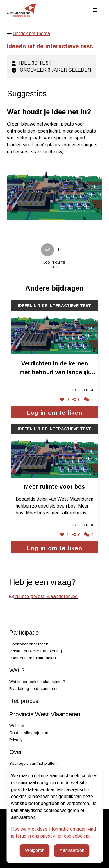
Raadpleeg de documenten (34, 689)
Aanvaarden (72, 850)
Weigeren (35, 850)
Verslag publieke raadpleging (36, 651)
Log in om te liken (54, 413)
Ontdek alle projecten (29, 733)
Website (17, 726)
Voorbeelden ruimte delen (33, 658)
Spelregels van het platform (34, 763)
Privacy (16, 740)
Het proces (24, 701)
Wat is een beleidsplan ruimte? (37, 682)
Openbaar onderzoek (29, 644)
